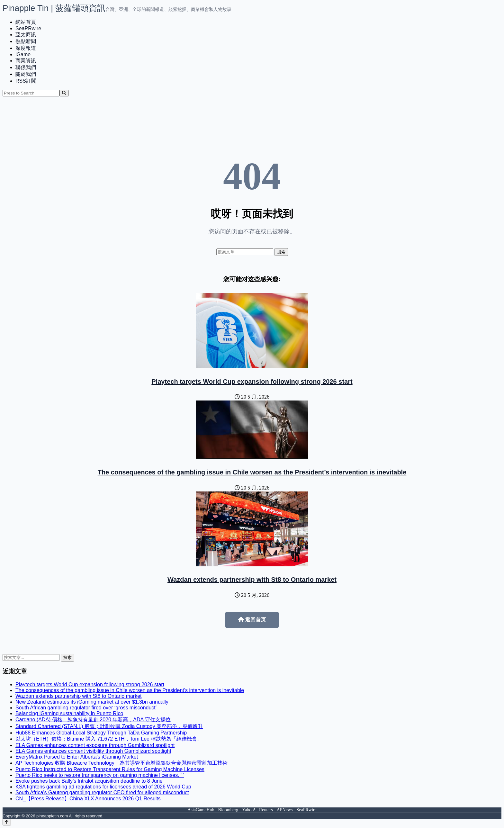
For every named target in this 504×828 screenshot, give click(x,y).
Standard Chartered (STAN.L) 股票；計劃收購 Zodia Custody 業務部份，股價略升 (109, 726)
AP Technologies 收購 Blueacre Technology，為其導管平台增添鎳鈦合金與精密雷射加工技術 (122, 763)
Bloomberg (228, 810)
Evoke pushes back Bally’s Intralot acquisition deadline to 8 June (89, 781)
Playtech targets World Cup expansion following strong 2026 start (252, 382)
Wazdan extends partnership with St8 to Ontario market (252, 580)
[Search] (64, 93)
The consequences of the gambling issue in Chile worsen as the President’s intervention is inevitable (252, 472)
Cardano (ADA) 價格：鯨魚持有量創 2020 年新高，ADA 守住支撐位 (93, 720)
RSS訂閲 (26, 81)
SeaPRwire (28, 28)
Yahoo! (249, 810)
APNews (285, 810)
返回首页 (252, 620)
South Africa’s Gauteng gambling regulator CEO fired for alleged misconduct (102, 792)
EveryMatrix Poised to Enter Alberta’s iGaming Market (77, 757)
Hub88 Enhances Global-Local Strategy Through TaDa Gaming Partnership (101, 733)
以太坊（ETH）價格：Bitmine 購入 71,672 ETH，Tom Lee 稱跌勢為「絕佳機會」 (109, 739)
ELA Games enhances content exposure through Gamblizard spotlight (95, 745)
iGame (23, 54)
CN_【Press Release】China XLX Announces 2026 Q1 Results (88, 799)
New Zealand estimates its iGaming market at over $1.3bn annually (92, 702)
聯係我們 (26, 67)
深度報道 (26, 48)
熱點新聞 (26, 41)
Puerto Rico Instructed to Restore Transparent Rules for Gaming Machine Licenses (110, 769)
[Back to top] (7, 822)
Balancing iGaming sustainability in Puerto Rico (69, 713)
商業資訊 (26, 61)
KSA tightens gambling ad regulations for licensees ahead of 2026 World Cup (103, 787)
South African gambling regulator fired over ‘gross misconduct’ (86, 708)
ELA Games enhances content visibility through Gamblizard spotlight (93, 751)
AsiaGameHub (201, 810)
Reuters (266, 810)
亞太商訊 (26, 35)
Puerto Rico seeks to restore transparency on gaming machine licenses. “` (100, 775)
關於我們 (26, 74)
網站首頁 (26, 22)
